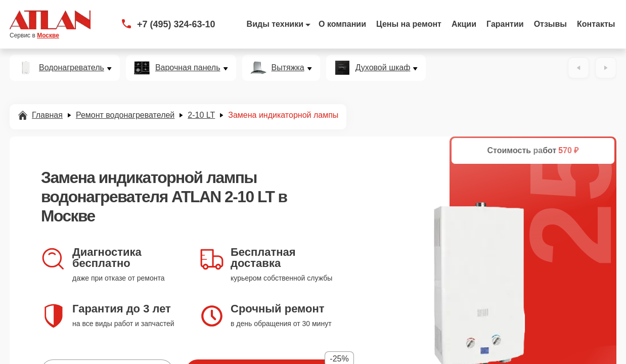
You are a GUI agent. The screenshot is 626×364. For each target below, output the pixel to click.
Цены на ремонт (409, 24)
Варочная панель (188, 68)
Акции (464, 24)
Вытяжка (288, 68)
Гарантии (505, 24)
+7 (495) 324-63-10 (176, 24)
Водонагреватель (72, 68)
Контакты (596, 24)
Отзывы (550, 24)
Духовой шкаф (383, 68)
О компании (342, 24)
